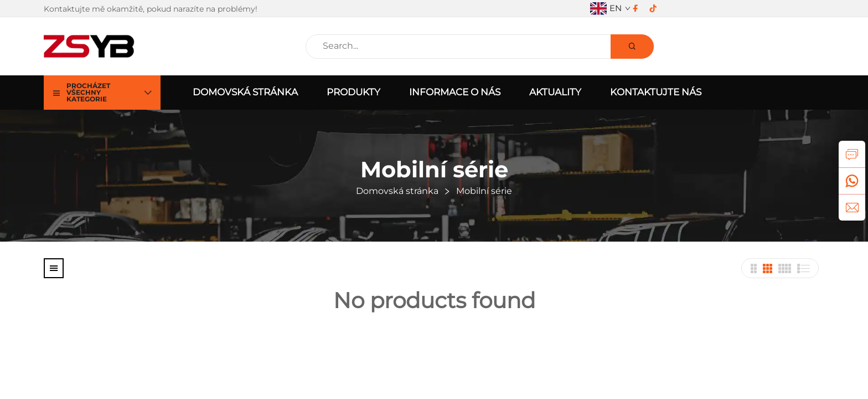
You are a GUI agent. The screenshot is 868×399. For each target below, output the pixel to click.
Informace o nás (455, 92)
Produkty (353, 92)
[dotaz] (852, 154)
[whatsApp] (852, 181)
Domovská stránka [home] (245, 92)
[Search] (632, 47)
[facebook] (635, 9)
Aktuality (555, 92)
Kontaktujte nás (656, 92)
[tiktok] (653, 9)
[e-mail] (852, 207)
